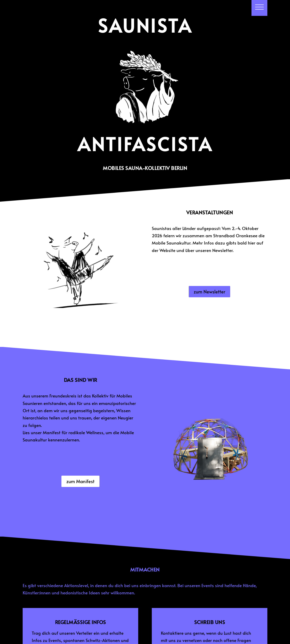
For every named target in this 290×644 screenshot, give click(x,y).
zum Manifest (80, 481)
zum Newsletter (209, 292)
